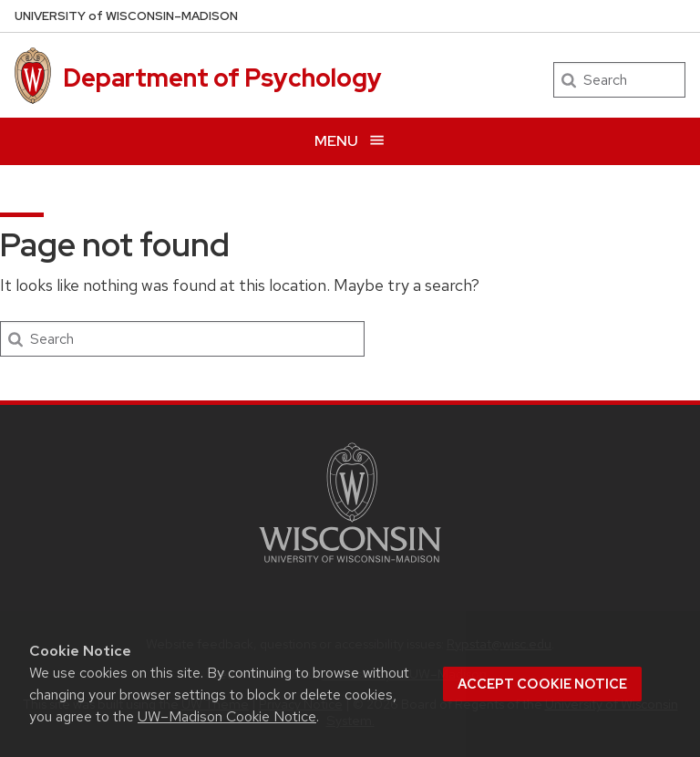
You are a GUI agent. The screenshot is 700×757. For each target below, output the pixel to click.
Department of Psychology (222, 78)
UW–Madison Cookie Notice (227, 716)
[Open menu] (350, 141)
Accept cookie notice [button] (542, 684)
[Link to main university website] (350, 566)
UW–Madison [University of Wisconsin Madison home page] (126, 16)
